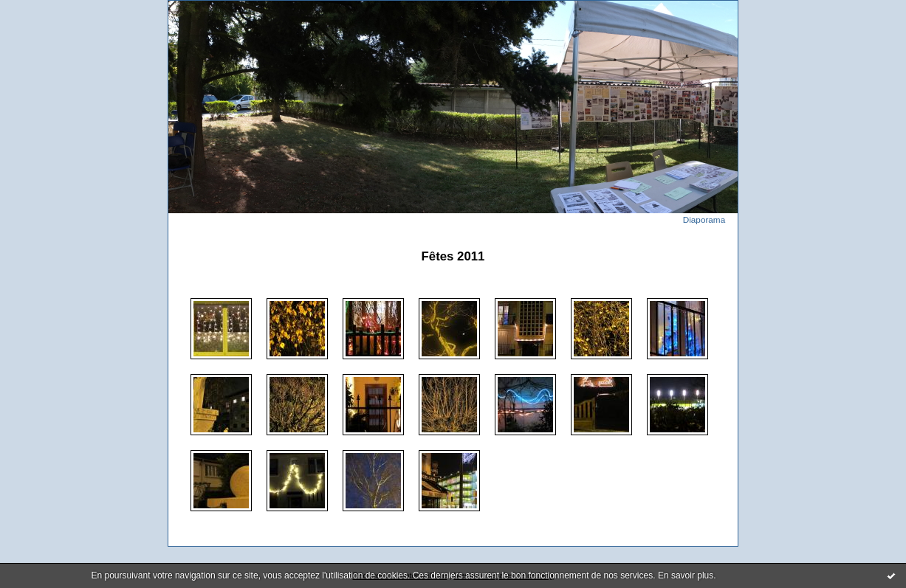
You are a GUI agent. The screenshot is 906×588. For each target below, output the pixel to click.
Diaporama (704, 219)
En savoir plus (686, 575)
